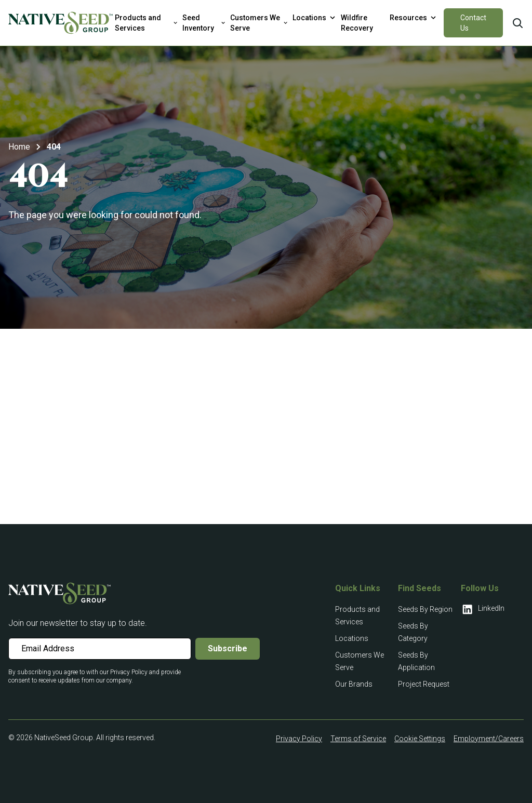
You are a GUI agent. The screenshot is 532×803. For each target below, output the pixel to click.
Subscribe (228, 648)
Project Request (424, 684)
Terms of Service (358, 739)
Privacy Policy (299, 739)
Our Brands (354, 684)
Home (19, 147)
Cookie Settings (420, 739)
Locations (352, 638)
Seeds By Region (425, 609)
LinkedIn (483, 609)
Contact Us (473, 23)
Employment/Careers (489, 739)
